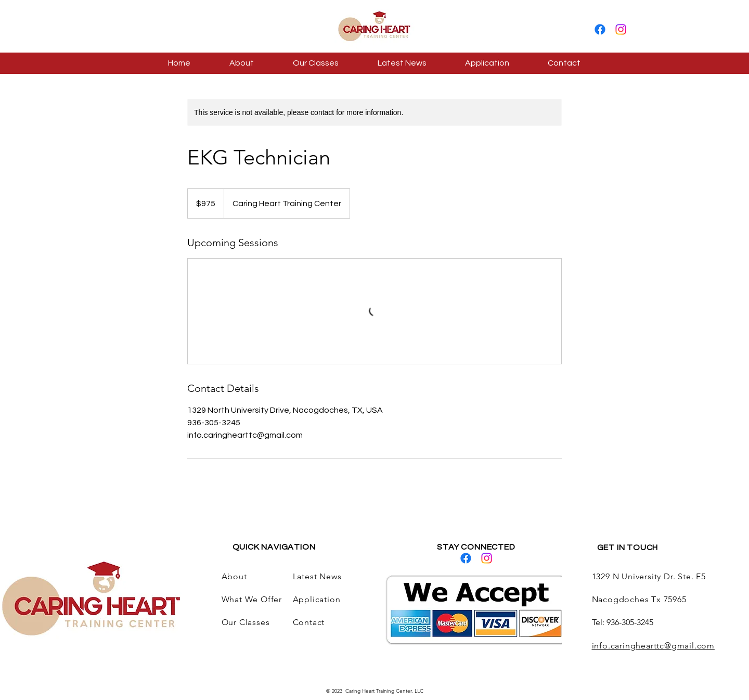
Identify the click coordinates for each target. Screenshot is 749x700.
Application (318, 599)
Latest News (317, 576)
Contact (309, 622)
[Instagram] (621, 29)
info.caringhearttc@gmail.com (653, 646)
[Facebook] (600, 29)
